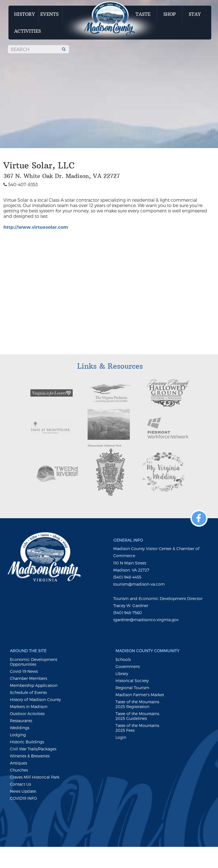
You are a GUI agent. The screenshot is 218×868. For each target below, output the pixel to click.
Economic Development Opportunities (34, 662)
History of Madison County (35, 699)
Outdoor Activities (27, 714)
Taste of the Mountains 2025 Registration (137, 704)
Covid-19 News (24, 671)
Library (122, 673)
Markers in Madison (29, 707)
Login (121, 737)
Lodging (18, 735)
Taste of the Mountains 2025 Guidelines (137, 716)
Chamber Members (28, 678)
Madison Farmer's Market (140, 695)
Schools (123, 659)
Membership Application (34, 685)
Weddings (20, 728)
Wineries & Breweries (30, 756)
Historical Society (132, 681)
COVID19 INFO (23, 798)
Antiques (18, 763)
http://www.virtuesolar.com (36, 227)
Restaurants (21, 721)
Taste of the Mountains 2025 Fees (137, 728)
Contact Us (20, 784)
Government (128, 666)
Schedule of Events (28, 692)
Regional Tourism (132, 688)
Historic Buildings (27, 742)
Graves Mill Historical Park (35, 777)
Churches (19, 770)
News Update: (23, 791)
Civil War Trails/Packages (33, 749)
